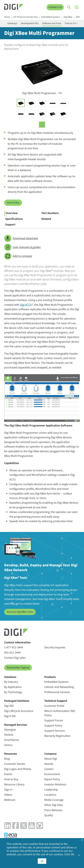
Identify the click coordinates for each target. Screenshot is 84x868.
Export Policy (52, 779)
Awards (49, 764)
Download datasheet (21, 238)
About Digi (51, 759)
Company (51, 754)
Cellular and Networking (59, 687)
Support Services (55, 731)
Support (10, 225)
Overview (12, 213)
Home (7, 17)
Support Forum (54, 720)
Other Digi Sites (54, 805)
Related (46, 219)
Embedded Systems (51, 17)
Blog (7, 759)
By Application (13, 687)
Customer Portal (54, 706)
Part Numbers (50, 213)
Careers (49, 769)
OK (42, 861)
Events (8, 774)
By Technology (13, 692)
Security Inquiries (55, 647)
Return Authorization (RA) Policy (60, 713)
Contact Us (55, 7)
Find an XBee (71, 23)
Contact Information (17, 642)
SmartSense (12, 740)
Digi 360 (9, 706)
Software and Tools (52, 23)
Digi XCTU (26, 305)
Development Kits (30, 23)
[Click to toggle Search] (69, 7)
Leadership (51, 790)
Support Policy (53, 726)
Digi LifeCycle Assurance (19, 711)
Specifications (14, 219)
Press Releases (53, 810)
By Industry (11, 682)
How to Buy (13, 203)
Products (50, 677)
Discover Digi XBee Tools (20, 612)
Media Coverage (54, 800)
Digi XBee (68, 17)
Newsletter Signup (18, 668)
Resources (11, 754)
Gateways (12, 23)
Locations (50, 795)
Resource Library (14, 784)
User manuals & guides (22, 247)
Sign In (8, 790)
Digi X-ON (10, 716)
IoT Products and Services (26, 17)
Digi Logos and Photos (18, 769)
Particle (9, 735)
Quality (49, 815)
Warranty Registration (57, 736)
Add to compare (18, 256)
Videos (8, 795)
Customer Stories (15, 764)
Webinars (10, 800)
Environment (52, 774)
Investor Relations (55, 784)
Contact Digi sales (15, 658)
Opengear (10, 730)
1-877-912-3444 (14, 647)
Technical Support (56, 701)
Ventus (8, 745)
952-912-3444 (12, 653)
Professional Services (57, 692)
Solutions (10, 677)
